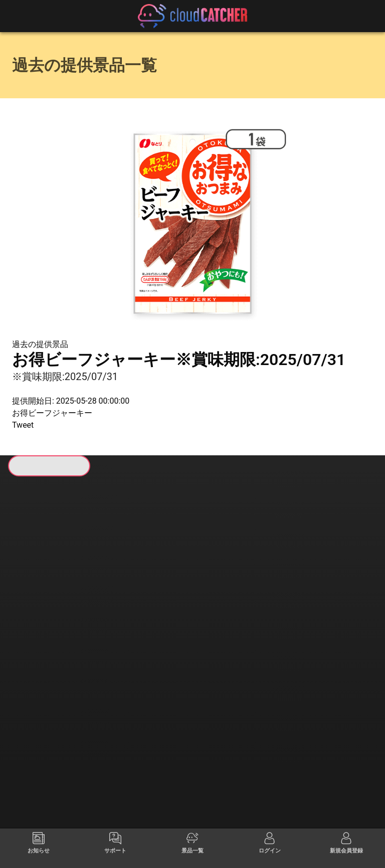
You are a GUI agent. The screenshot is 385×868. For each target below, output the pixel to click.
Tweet (23, 425)
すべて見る (51, 617)
